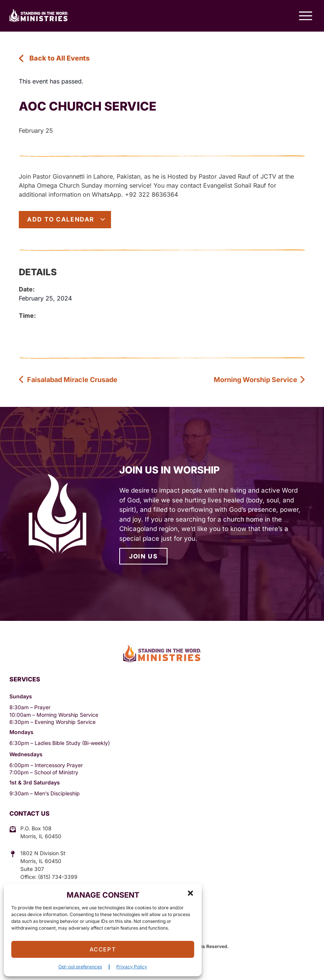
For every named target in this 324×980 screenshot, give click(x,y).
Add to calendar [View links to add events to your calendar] (66, 219)
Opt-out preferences (80, 967)
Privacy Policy (132, 967)
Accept (103, 949)
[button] (190, 893)
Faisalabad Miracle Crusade (68, 380)
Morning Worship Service (260, 380)
